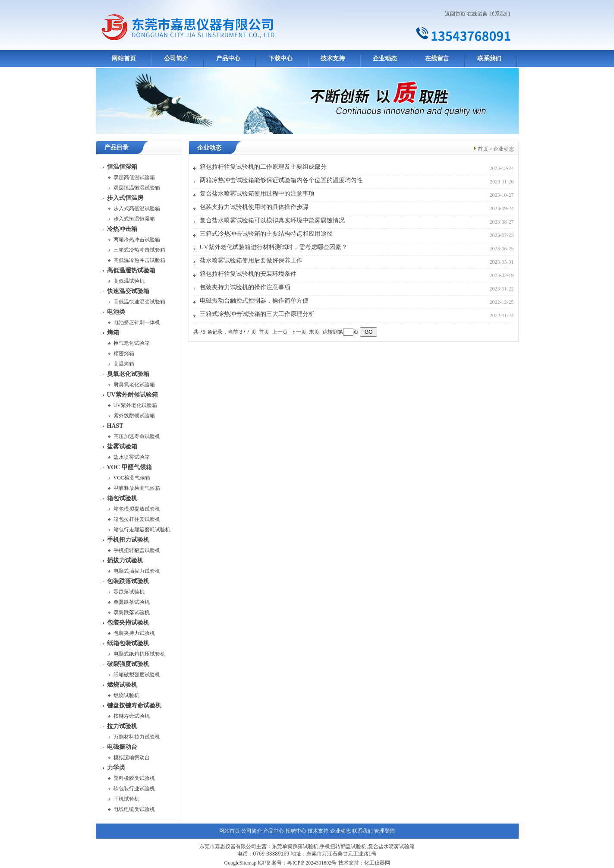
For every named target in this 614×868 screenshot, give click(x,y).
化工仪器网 (377, 863)
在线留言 (477, 14)
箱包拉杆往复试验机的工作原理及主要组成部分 (263, 167)
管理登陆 (384, 831)
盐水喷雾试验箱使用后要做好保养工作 (251, 260)
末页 (314, 332)
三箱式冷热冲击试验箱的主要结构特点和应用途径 (266, 234)
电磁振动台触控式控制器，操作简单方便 (254, 301)
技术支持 (333, 58)
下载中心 (280, 58)
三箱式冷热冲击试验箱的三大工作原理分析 (257, 314)
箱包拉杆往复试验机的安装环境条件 (248, 274)
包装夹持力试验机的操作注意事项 (245, 287)
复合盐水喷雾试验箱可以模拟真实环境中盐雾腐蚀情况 (272, 220)
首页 (483, 149)
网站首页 (124, 58)
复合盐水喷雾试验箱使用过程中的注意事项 (257, 194)
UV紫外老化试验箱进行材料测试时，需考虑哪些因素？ (274, 247)
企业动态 (385, 58)
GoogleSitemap (240, 863)
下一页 (299, 332)
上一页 (280, 332)
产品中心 (228, 58)
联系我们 (500, 14)
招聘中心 (296, 831)
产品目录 (117, 147)
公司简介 (176, 58)
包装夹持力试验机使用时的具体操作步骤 (254, 207)
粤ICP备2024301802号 (312, 863)
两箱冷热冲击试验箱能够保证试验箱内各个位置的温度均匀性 (281, 180)
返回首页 (455, 14)
